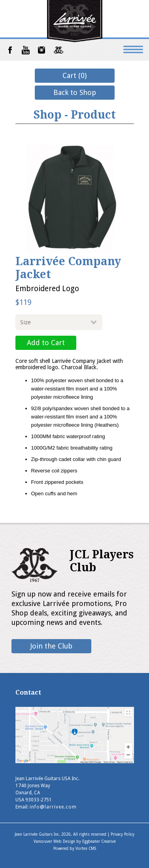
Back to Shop (75, 92)
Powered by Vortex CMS (75, 848)
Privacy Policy (123, 834)
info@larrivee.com (53, 807)
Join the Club (51, 646)
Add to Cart (46, 343)
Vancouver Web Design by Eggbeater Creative (75, 841)
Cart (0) (74, 75)
